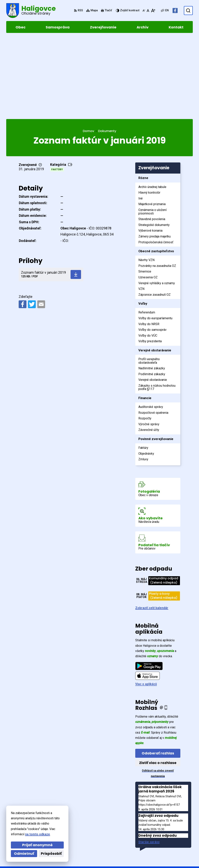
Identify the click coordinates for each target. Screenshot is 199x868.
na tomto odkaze (38, 834)
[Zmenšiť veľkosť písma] (144, 11)
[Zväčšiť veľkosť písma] (153, 11)
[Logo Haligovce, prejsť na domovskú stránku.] (31, 11)
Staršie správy (149, 762)
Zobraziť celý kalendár (152, 528)
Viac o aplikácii (146, 604)
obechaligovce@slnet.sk (175, 844)
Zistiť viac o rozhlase (158, 683)
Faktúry (57, 90)
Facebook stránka (170, 848)
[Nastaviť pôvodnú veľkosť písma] (148, 11)
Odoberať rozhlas (158, 673)
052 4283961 (166, 839)
